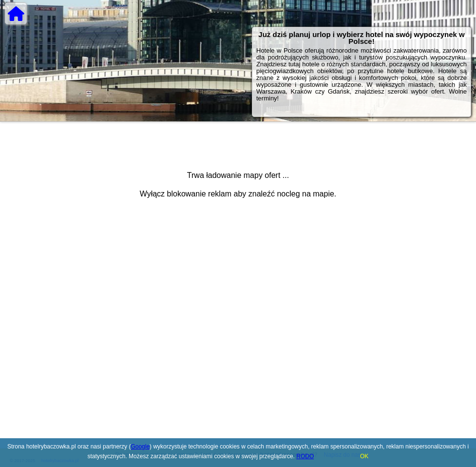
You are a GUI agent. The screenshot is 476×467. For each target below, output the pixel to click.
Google (140, 447)
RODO (305, 456)
